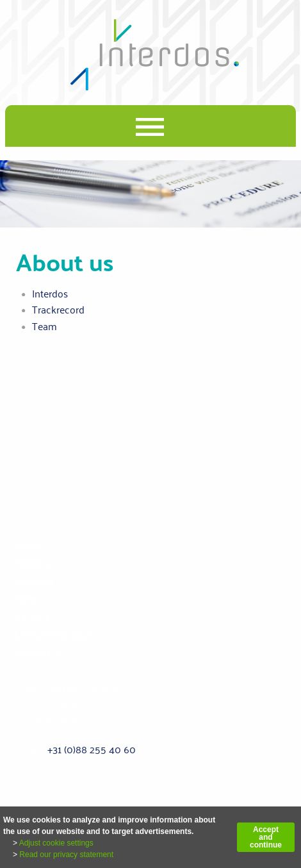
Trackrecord (58, 309)
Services (35, 580)
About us (36, 562)
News (28, 598)
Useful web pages (56, 634)
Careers (33, 616)
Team (45, 326)
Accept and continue (266, 837)
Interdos (50, 293)
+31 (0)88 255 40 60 (92, 749)
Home (29, 544)
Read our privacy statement (66, 855)
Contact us (39, 652)
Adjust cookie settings (56, 843)
